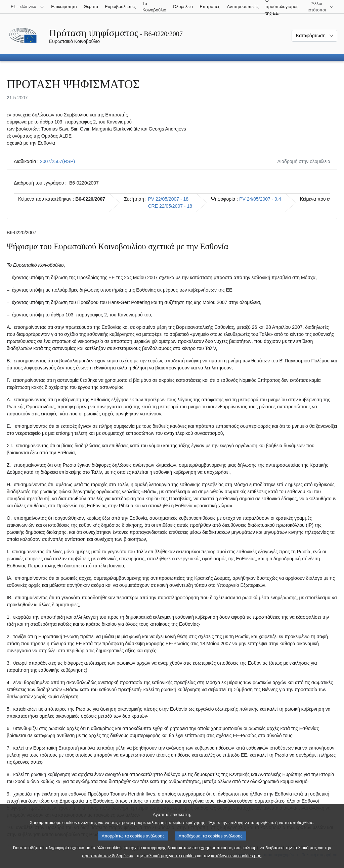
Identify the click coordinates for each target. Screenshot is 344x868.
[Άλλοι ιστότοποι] (321, 7)
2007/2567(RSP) (57, 161)
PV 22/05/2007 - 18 (168, 199)
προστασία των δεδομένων (107, 861)
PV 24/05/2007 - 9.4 (260, 199)
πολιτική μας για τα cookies (170, 861)
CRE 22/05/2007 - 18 (170, 206)
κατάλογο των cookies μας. (237, 861)
